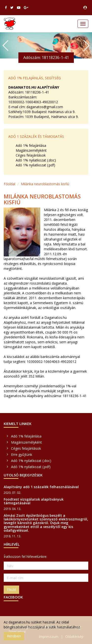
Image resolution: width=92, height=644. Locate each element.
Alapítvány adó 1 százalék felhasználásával (41, 487)
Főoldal (9, 184)
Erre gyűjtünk (22, 454)
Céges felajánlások (31, 155)
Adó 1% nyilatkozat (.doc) (36, 160)
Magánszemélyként (31, 150)
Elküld (11, 590)
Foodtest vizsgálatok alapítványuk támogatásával (34, 501)
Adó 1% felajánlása (31, 145)
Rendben (14, 636)
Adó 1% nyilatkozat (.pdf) (35, 165)
